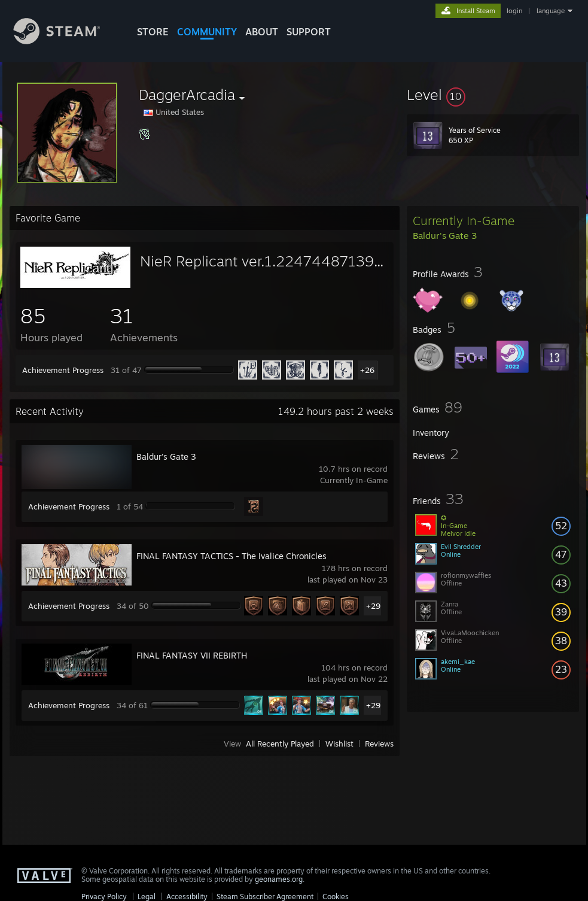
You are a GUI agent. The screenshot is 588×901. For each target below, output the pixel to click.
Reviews (379, 744)
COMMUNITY (207, 32)
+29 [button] (373, 606)
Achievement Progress (63, 370)
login (514, 11)
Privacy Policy (104, 897)
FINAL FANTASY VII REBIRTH (192, 655)
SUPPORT (309, 32)
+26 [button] (367, 370)
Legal (147, 897)
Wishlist (339, 744)
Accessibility (187, 897)
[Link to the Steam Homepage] (66, 41)
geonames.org (279, 879)
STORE (153, 32)
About (262, 32)
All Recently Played (280, 744)
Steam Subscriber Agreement (265, 897)
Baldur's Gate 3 (166, 456)
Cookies (336, 897)
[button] (493, 95)
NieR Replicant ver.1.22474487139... (262, 261)
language (551, 11)
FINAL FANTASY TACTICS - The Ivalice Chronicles (231, 556)
